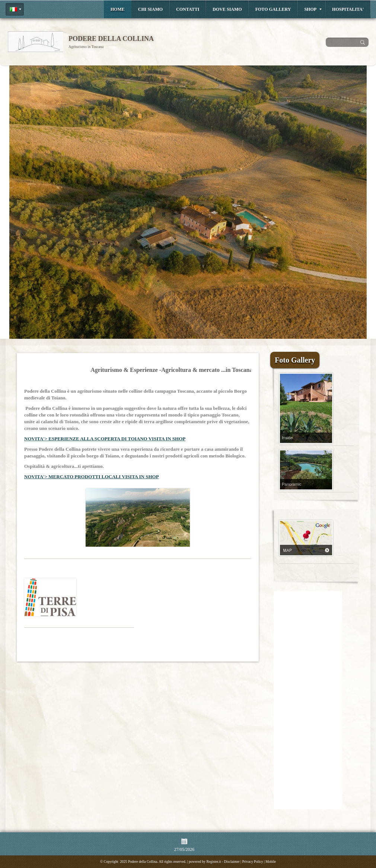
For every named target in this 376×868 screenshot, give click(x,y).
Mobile (271, 861)
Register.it (214, 861)
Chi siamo (150, 9)
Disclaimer (232, 861)
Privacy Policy (252, 861)
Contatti (188, 9)
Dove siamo (227, 9)
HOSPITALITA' (348, 9)
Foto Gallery (273, 9)
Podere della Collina (111, 39)
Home (118, 9)
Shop (313, 9)
